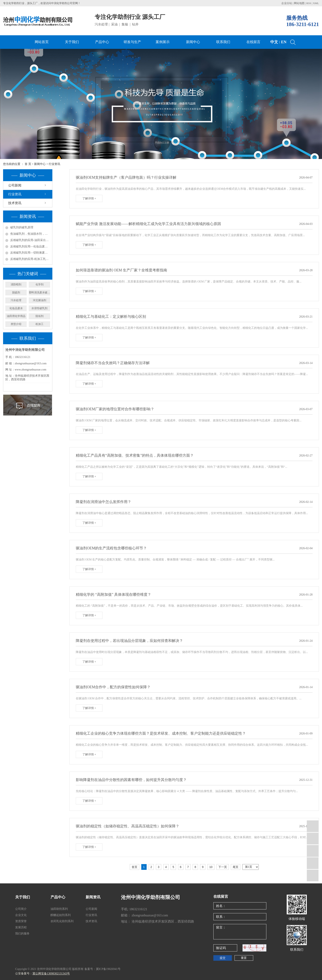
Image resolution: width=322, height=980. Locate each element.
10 (211, 867)
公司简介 (21, 909)
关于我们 (72, 42)
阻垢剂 (40, 316)
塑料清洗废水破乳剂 (39, 292)
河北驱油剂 (40, 300)
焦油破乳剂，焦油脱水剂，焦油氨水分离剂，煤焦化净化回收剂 (30, 234)
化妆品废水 (16, 308)
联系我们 (223, 42)
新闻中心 (193, 42)
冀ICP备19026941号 (108, 969)
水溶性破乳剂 (39, 308)
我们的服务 (22, 934)
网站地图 (300, 3)
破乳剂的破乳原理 (22, 227)
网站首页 (42, 42)
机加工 (40, 324)
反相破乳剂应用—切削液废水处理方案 (30, 253)
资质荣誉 (21, 921)
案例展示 (163, 42)
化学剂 (40, 284)
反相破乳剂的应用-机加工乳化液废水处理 (30, 259)
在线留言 (253, 42)
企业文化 (21, 915)
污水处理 (16, 300)
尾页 (236, 867)
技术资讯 (15, 203)
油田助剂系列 (59, 909)
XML (316, 3)
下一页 (223, 867)
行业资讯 (54, 164)
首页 (135, 867)
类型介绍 (16, 324)
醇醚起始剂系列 (61, 915)
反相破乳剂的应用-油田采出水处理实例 (30, 240)
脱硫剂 (16, 292)
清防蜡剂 (16, 284)
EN (284, 42)
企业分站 (287, 3)
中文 (274, 42)
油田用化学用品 (16, 316)
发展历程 (21, 927)
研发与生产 (132, 42)
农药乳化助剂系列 (62, 921)
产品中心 (102, 42)
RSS (309, 3)
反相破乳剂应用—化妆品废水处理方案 (30, 246)
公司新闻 (15, 185)
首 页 (28, 164)
